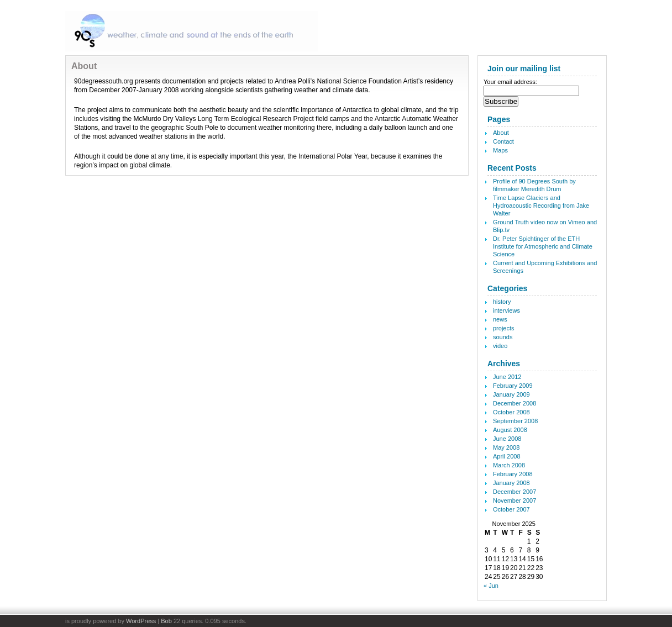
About (501, 133)
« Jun (491, 586)
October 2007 (511, 509)
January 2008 (511, 483)
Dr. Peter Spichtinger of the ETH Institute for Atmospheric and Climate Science (543, 246)
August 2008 (510, 430)
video (500, 346)
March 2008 (509, 465)
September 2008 (515, 421)
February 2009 (513, 386)
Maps (500, 150)
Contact (503, 141)
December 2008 (514, 403)
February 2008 (513, 474)
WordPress (141, 621)
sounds (503, 337)
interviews (506, 310)
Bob (166, 621)
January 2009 (511, 394)
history (502, 302)
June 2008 (507, 439)
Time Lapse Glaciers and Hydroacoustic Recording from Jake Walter (541, 206)
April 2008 (507, 456)
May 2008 (506, 447)
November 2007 (514, 500)
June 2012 (507, 377)
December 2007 (514, 492)
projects (504, 328)
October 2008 (511, 412)
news (500, 319)
